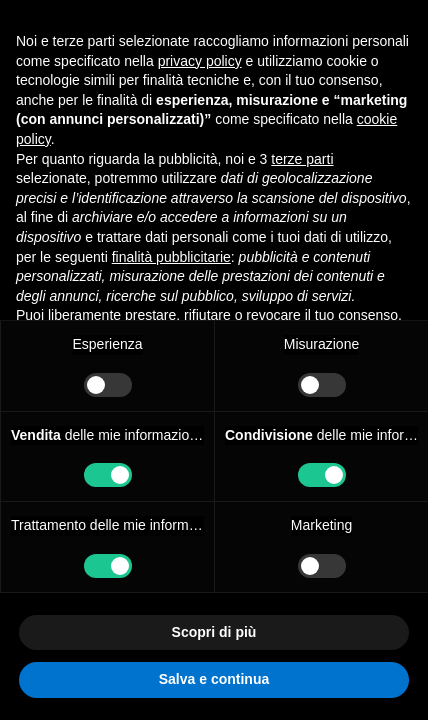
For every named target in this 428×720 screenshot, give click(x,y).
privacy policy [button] (200, 61)
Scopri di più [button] (214, 632)
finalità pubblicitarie (171, 257)
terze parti (302, 159)
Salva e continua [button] (214, 679)
